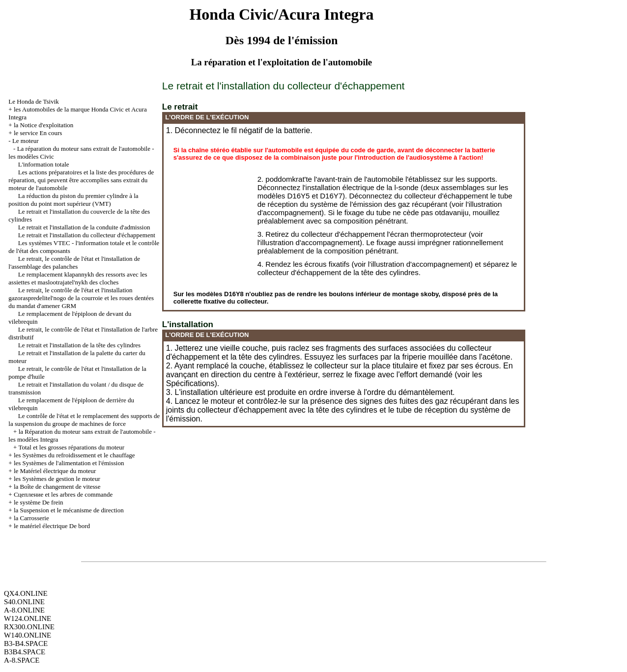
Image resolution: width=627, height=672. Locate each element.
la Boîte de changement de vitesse (57, 487)
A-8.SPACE (22, 660)
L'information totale (44, 164)
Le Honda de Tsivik (33, 101)
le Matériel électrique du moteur (55, 471)
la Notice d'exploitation (43, 125)
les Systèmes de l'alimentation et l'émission (69, 463)
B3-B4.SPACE (26, 644)
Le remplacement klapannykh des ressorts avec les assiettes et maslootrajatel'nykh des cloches (78, 278)
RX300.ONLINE (29, 627)
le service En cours (38, 133)
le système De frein (39, 502)
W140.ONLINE (28, 635)
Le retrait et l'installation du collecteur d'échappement (87, 235)
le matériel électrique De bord (52, 526)
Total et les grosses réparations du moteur (71, 447)
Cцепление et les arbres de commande (63, 494)
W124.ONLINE (28, 618)
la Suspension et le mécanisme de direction (69, 510)
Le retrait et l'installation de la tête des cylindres (79, 345)
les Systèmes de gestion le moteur (57, 479)
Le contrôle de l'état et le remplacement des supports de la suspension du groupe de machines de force (84, 420)
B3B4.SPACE (25, 652)
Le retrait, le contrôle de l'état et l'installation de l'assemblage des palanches (74, 263)
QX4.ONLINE (26, 593)
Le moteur (26, 141)
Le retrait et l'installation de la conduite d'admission (84, 227)
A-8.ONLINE (24, 610)
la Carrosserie (31, 518)
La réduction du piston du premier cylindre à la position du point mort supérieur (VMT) (73, 200)
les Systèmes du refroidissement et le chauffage (74, 455)
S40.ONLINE (24, 602)
